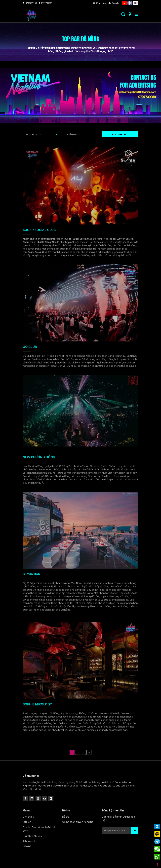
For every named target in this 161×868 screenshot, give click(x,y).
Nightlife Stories (32, 836)
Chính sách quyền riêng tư (77, 822)
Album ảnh (29, 841)
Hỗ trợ (66, 817)
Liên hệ (27, 846)
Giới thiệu (28, 817)
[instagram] (32, 799)
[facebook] (25, 799)
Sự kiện (27, 822)
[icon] (38, 799)
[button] (135, 830)
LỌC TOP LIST (120, 134)
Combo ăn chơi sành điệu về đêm (39, 829)
